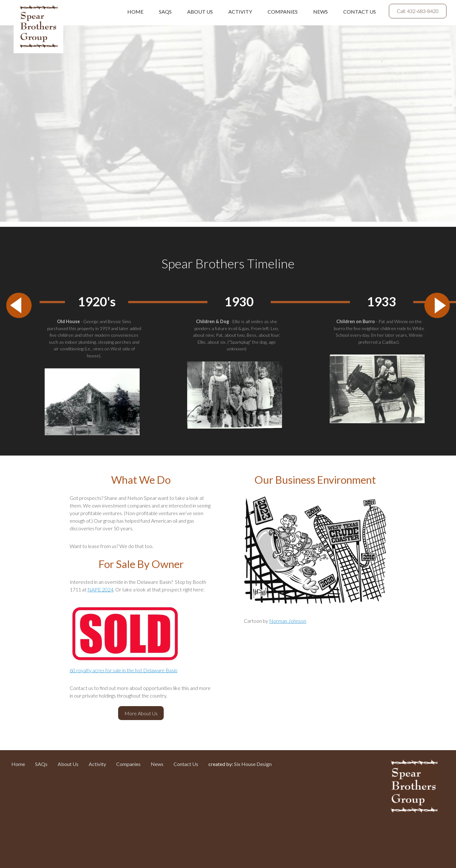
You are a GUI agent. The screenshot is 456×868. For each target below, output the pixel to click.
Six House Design (253, 764)
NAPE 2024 (100, 589)
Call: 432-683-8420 (418, 11)
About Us (200, 12)
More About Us (141, 713)
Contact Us (360, 12)
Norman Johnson (288, 621)
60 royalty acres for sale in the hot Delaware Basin (123, 670)
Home (135, 12)
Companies (283, 12)
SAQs (165, 12)
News (320, 12)
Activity (240, 12)
